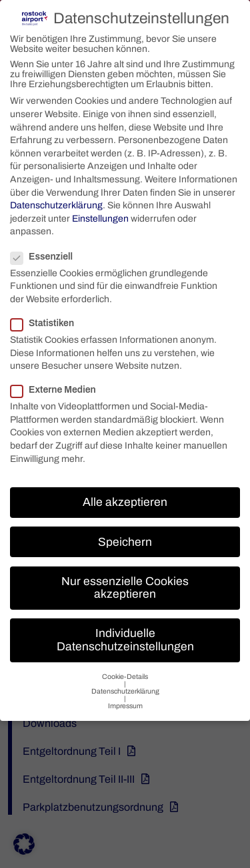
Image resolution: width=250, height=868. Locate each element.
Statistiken (48, 319)
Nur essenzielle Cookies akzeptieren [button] (125, 584)
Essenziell (47, 253)
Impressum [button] (125, 702)
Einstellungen (100, 215)
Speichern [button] (125, 538)
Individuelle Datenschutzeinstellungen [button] (125, 636)
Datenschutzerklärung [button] (125, 687)
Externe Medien (59, 386)
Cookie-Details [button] (125, 673)
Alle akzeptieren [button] (125, 498)
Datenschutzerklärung (56, 201)
